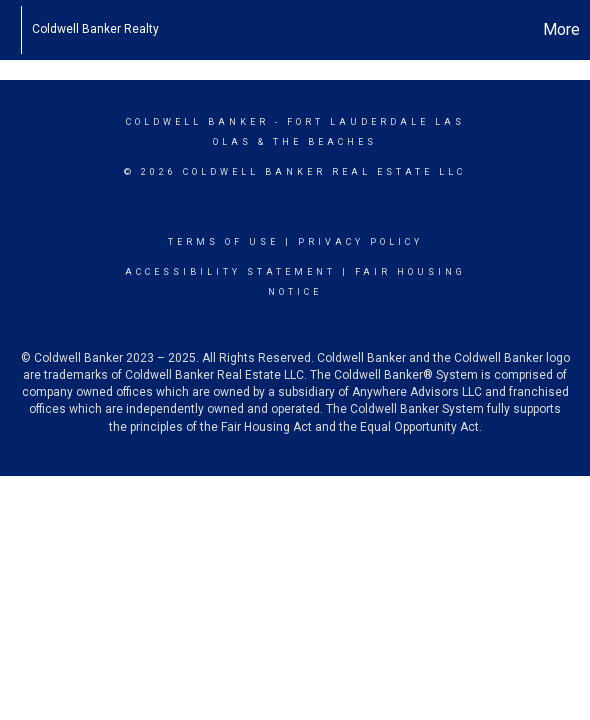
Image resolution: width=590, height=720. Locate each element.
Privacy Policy (360, 242)
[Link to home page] (10, 30)
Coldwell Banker (197, 122)
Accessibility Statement (230, 272)
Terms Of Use (223, 242)
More (561, 29)
